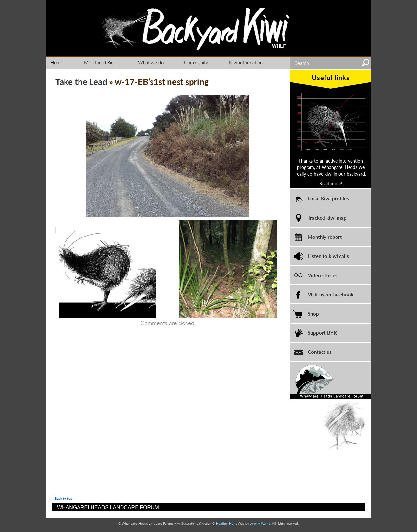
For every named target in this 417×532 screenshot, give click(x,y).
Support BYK (322, 332)
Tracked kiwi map (327, 217)
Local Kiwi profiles (328, 198)
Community (196, 62)
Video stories (323, 275)
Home (57, 62)
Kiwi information (246, 62)
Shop (313, 314)
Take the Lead (81, 82)
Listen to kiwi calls (328, 256)
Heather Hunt (226, 523)
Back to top (64, 498)
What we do (151, 62)
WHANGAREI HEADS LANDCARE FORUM (108, 507)
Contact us (320, 352)
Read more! (331, 183)
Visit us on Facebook (331, 294)
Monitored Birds (101, 62)
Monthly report (325, 237)
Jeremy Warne (260, 523)
